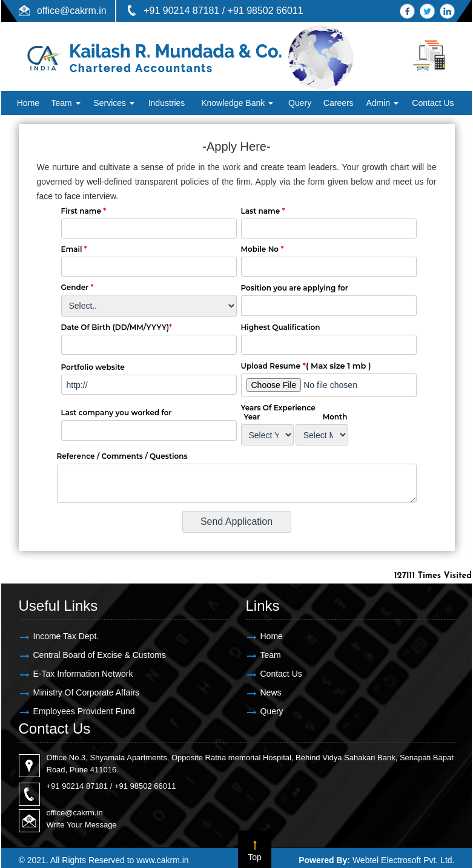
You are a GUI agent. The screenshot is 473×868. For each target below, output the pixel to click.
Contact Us (433, 103)
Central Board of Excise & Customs (100, 655)
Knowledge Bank (237, 103)
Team (65, 103)
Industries (167, 103)
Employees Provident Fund (84, 711)
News (271, 692)
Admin (382, 103)
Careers (339, 103)
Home (28, 103)
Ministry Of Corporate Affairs (87, 692)
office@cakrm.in (72, 11)
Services (114, 103)
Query (300, 103)
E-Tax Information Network (83, 674)
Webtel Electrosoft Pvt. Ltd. (404, 860)
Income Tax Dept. (66, 636)
